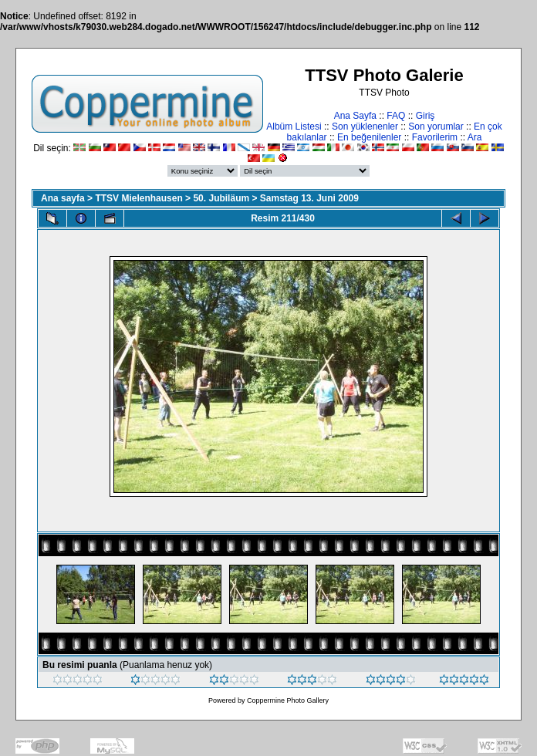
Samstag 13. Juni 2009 (309, 198)
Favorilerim (435, 137)
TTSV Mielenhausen (138, 198)
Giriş (426, 116)
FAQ (396, 116)
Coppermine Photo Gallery (288, 700)
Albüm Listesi (294, 127)
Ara (475, 137)
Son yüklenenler (365, 127)
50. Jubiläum (221, 198)
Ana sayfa (63, 198)
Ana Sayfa (355, 116)
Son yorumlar (436, 127)
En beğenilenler (369, 137)
